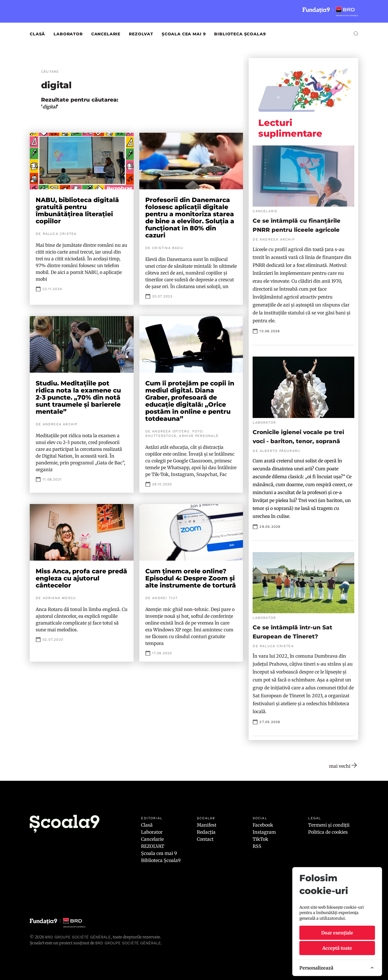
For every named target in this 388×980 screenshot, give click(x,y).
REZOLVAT (141, 34)
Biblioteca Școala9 (240, 34)
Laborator (68, 34)
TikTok (260, 839)
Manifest (207, 825)
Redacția (206, 832)
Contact (205, 839)
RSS (257, 846)
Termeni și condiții (329, 825)
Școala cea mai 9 (184, 34)
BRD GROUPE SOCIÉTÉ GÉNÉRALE (128, 943)
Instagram (264, 832)
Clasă (37, 34)
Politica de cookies (328, 832)
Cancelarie (106, 34)
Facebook (263, 825)
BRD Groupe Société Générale (78, 937)
